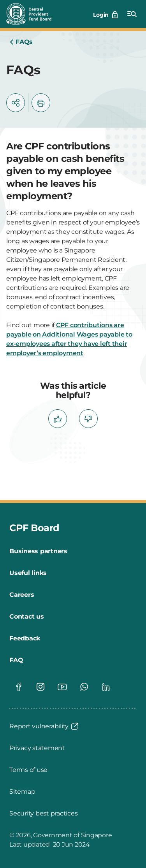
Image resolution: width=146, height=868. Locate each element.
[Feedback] (25, 638)
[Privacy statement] (37, 748)
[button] (16, 103)
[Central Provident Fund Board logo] (33, 14)
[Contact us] (27, 617)
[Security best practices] (43, 814)
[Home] (21, 42)
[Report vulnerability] (44, 726)
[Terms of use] (28, 770)
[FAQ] (16, 660)
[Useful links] (28, 573)
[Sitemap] (22, 792)
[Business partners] (38, 551)
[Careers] (22, 595)
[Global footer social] (19, 687)
